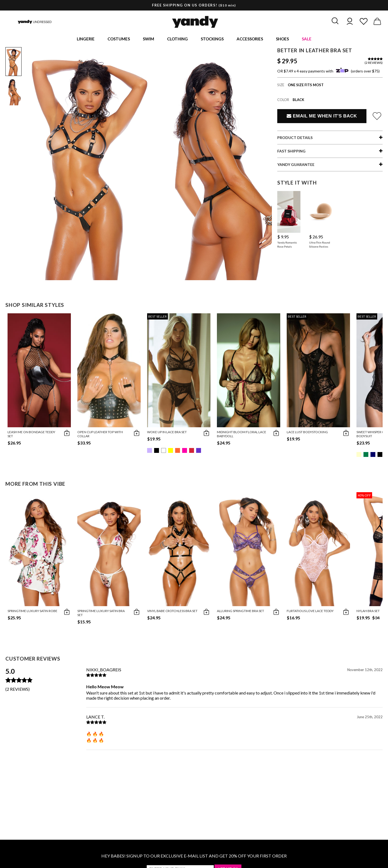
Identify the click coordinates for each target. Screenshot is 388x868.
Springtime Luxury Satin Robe (32, 612)
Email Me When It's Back (322, 117)
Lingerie (86, 39)
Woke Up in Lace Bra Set (167, 433)
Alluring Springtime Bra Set (240, 612)
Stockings (212, 39)
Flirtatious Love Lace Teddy (310, 612)
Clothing (177, 39)
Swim (148, 39)
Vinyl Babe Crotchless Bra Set (172, 612)
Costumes (119, 39)
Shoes (282, 39)
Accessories (250, 39)
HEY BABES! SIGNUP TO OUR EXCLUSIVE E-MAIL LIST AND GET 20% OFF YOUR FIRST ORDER (194, 857)
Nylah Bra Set (368, 612)
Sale (307, 39)
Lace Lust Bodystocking (307, 433)
